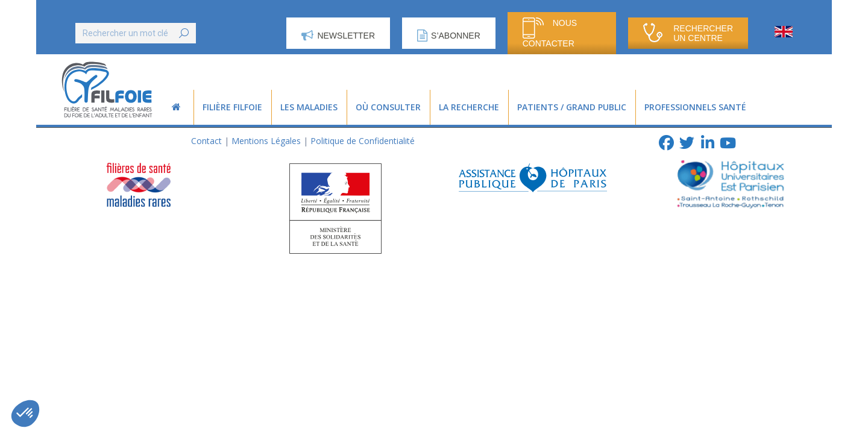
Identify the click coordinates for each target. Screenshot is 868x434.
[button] (25, 414)
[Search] (136, 33)
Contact (206, 141)
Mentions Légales (266, 141)
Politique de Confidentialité (363, 141)
